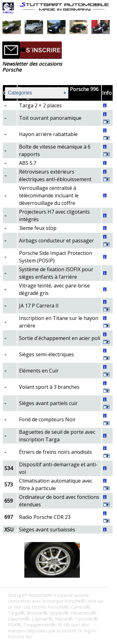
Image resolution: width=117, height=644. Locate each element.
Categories (20, 93)
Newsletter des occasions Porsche (32, 67)
